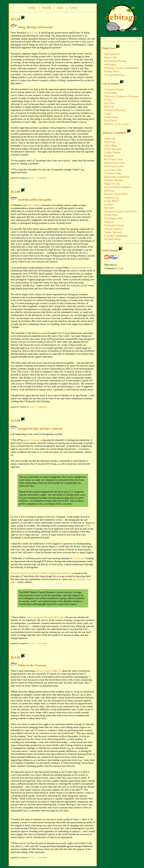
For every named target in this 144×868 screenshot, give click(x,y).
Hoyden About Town (114, 163)
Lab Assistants (111, 84)
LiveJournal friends (114, 89)
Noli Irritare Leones (114, 166)
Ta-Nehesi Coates (113, 173)
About (60, 8)
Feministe (109, 156)
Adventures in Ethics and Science (121, 211)
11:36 (32, 643)
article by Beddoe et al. (81, 268)
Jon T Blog (110, 103)
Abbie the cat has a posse (117, 124)
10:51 (32, 857)
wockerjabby (110, 93)
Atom (119, 268)
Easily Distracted (113, 149)
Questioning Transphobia (117, 177)
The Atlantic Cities (113, 218)
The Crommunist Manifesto (118, 187)
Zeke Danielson (112, 54)
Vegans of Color (112, 184)
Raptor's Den (110, 57)
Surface (32, 8)
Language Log (111, 198)
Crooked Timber (112, 152)
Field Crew (109, 48)
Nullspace (109, 222)
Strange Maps (111, 215)
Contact (74, 8)
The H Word (110, 120)
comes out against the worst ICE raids (45, 617)
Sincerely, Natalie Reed (116, 194)
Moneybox (109, 142)
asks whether (34, 205)
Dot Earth (109, 208)
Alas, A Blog (110, 145)
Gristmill (109, 204)
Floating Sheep (111, 71)
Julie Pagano (110, 64)
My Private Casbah (113, 159)
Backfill (47, 8)
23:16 (32, 407)
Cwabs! (108, 114)
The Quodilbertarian (114, 75)
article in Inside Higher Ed (48, 671)
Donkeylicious (111, 117)
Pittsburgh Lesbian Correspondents (121, 68)
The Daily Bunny (113, 239)
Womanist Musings (114, 180)
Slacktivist (109, 191)
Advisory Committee (114, 133)
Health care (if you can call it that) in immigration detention (42, 573)
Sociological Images (114, 225)
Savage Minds (111, 201)
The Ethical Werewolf (115, 110)
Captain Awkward (113, 232)
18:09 (32, 178)
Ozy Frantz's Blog (113, 170)
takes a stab (32, 33)
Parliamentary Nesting (115, 61)
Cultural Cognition (113, 229)
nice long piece (34, 440)
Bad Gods (109, 107)
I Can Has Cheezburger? (116, 236)
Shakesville (110, 139)
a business (79, 558)
